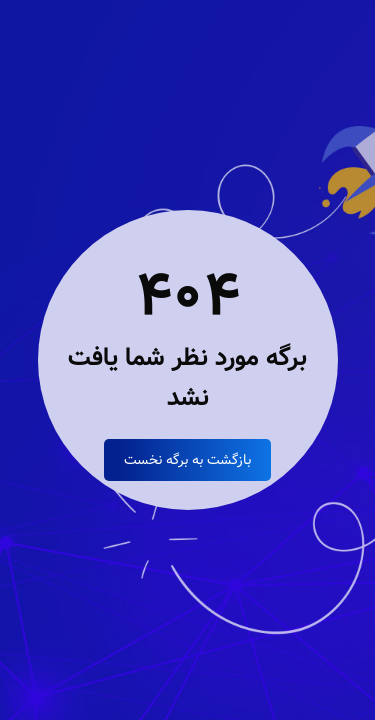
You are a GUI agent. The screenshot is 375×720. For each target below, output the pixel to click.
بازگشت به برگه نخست (187, 460)
